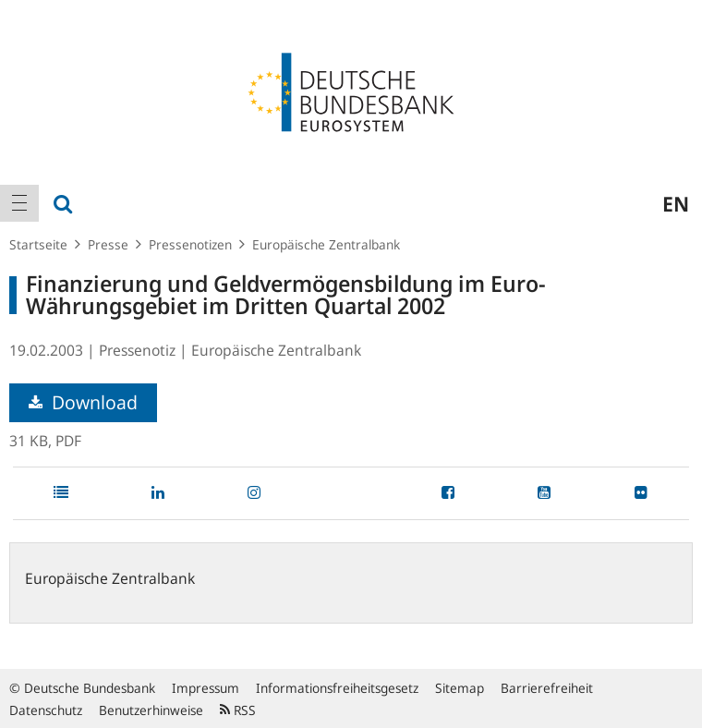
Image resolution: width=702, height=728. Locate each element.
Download (83, 402)
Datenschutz (46, 710)
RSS (238, 710)
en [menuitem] (676, 203)
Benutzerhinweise (151, 710)
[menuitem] (19, 203)
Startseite (38, 244)
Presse (108, 244)
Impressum (206, 688)
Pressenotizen (190, 244)
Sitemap (460, 688)
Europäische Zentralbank (326, 244)
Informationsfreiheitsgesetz (337, 688)
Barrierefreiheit (547, 688)
